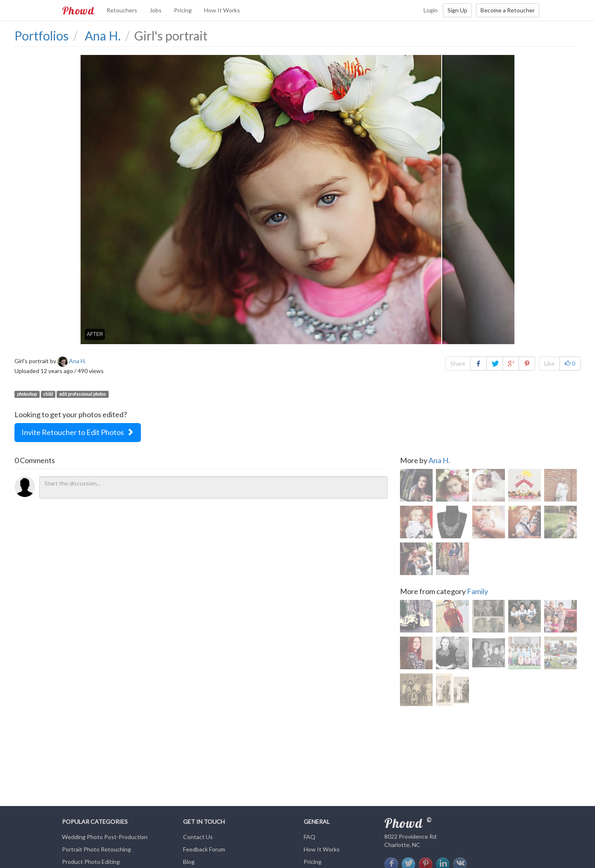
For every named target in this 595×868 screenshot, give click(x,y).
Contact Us (198, 837)
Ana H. (439, 460)
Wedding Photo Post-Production (105, 837)
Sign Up (457, 10)
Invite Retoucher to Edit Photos (78, 432)
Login (431, 10)
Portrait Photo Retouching (96, 849)
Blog (189, 862)
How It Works (222, 10)
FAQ (309, 837)
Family (477, 592)
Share (458, 363)
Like (549, 363)
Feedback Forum (204, 849)
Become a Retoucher (508, 10)
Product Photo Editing (91, 862)
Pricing (183, 10)
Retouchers (122, 10)
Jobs (156, 10)
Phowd (78, 10)
